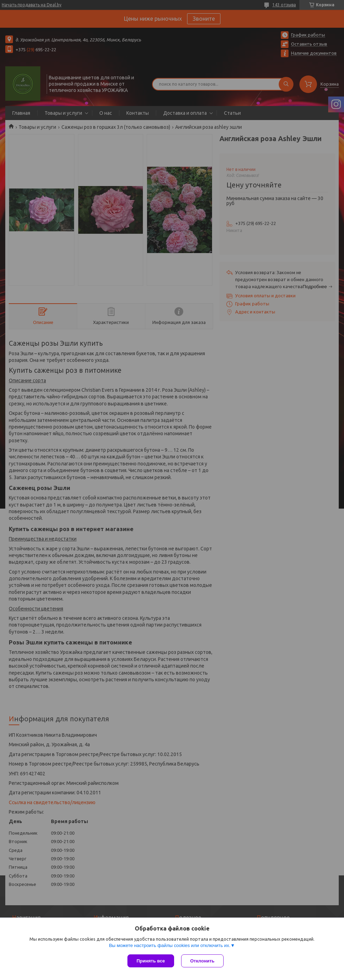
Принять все (151, 961)
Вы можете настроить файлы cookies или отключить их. (170, 945)
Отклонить (202, 961)
